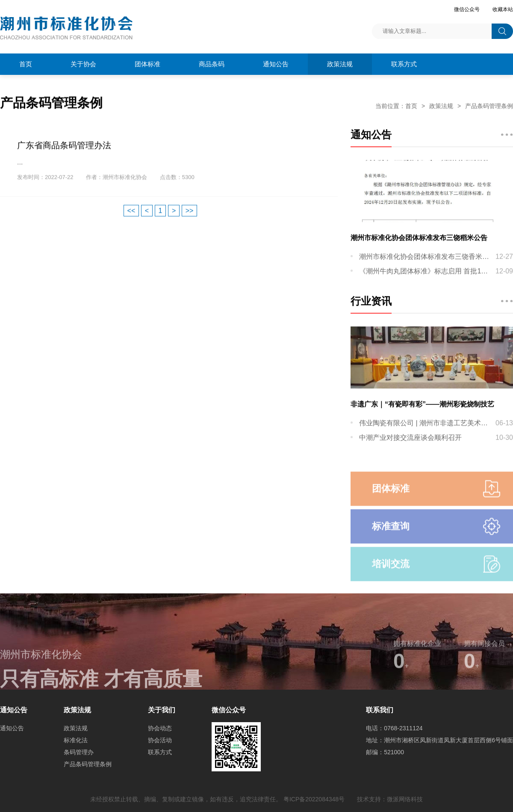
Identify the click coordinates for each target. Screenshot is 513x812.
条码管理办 (79, 752)
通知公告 (12, 728)
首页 (26, 64)
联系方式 (404, 64)
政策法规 (340, 64)
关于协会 (83, 64)
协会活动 (160, 740)
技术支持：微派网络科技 (390, 799)
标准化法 (76, 740)
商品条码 (212, 64)
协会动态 (160, 728)
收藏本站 (503, 9)
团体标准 (147, 64)
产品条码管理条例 (489, 106)
